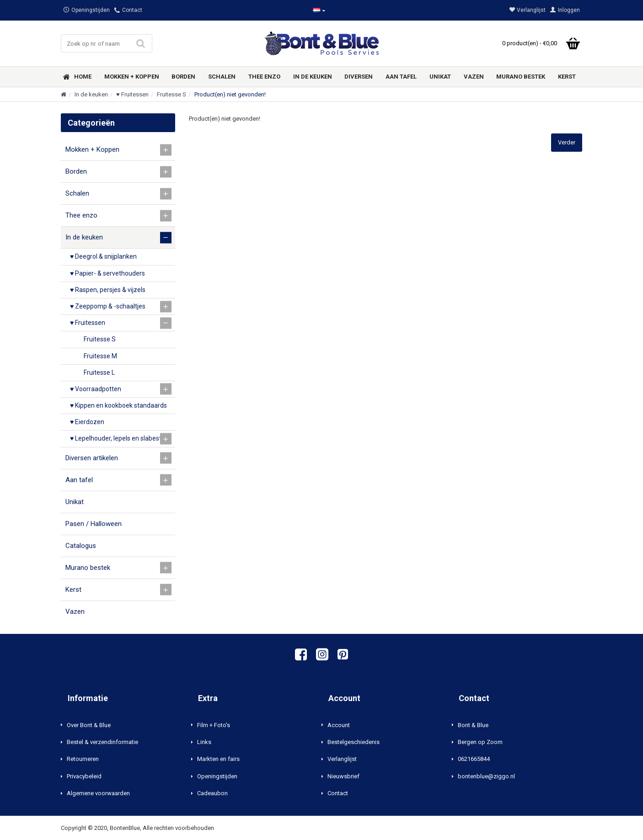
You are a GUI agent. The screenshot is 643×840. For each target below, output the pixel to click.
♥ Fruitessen (132, 94)
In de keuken (91, 94)
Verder (567, 142)
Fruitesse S (171, 94)
